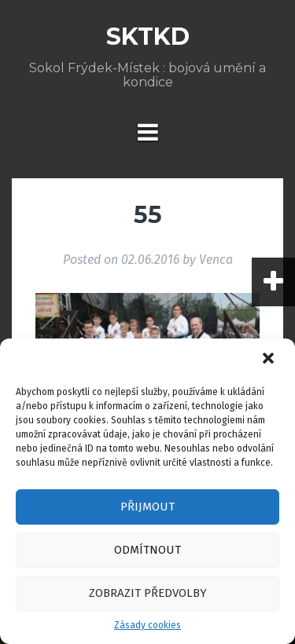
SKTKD (148, 37)
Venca (216, 260)
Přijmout (147, 507)
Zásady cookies (147, 625)
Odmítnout (147, 550)
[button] (270, 360)
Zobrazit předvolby (148, 593)
